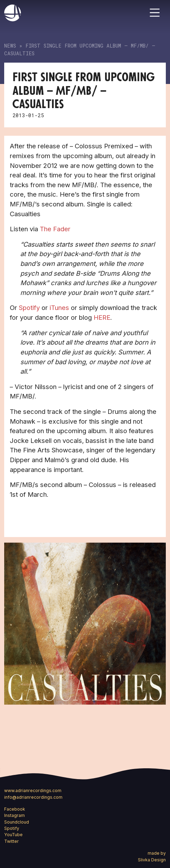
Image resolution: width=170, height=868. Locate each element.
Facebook (15, 809)
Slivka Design (152, 860)
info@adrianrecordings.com (33, 797)
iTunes (59, 308)
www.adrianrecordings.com (33, 791)
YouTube (13, 835)
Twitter (12, 841)
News (10, 46)
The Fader (55, 229)
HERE (102, 317)
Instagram (14, 815)
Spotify (29, 308)
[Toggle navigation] (155, 13)
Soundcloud (17, 822)
